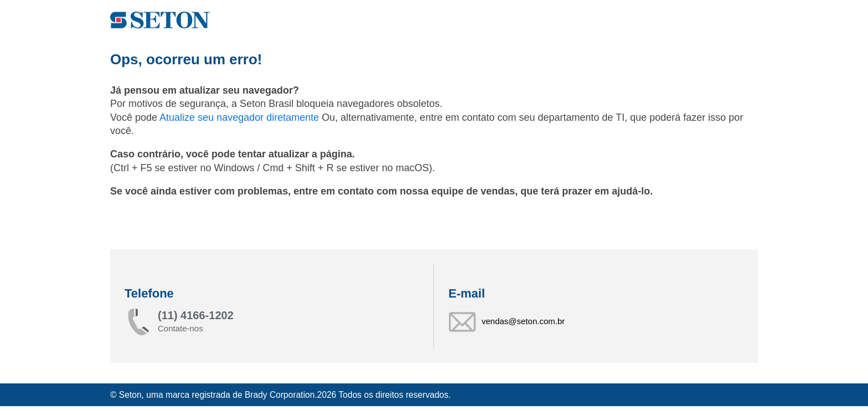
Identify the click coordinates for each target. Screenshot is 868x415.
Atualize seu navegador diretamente (241, 117)
